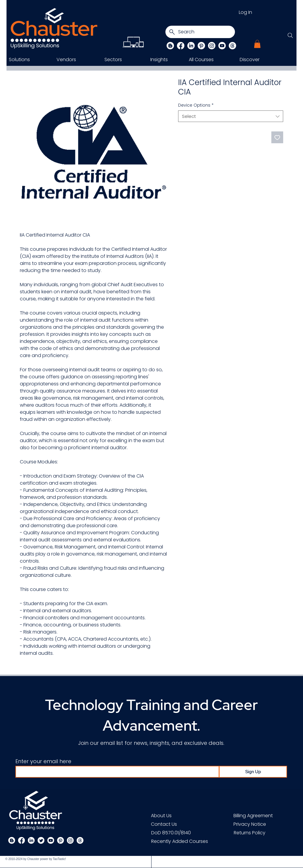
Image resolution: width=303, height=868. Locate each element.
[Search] (200, 32)
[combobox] (231, 116)
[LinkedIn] (191, 46)
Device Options (196, 105)
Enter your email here (43, 761)
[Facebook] (181, 46)
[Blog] (170, 46)
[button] (257, 44)
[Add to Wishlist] (277, 137)
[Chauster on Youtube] (222, 46)
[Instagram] (212, 46)
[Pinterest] (201, 46)
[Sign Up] (253, 772)
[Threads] (232, 46)
